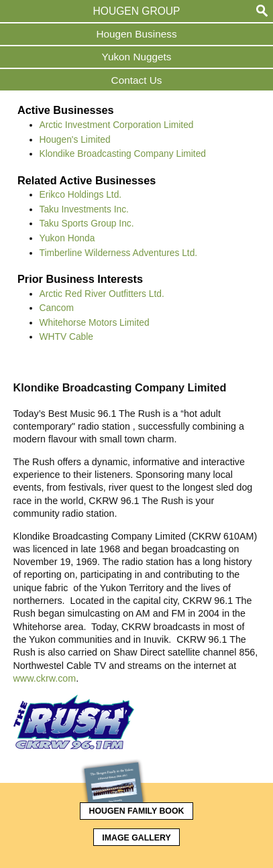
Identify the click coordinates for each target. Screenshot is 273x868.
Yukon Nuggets (137, 57)
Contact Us (137, 80)
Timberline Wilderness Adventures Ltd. (119, 253)
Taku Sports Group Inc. (87, 223)
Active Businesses (66, 110)
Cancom (57, 308)
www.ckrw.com (45, 678)
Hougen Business (136, 34)
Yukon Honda (67, 238)
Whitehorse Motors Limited (95, 322)
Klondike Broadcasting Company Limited (123, 153)
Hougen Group (137, 11)
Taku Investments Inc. (84, 209)
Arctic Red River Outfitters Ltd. (102, 294)
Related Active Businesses (87, 180)
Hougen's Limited (75, 139)
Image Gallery (136, 838)
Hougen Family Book (132, 809)
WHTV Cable (67, 336)
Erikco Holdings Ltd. (81, 194)
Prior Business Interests (80, 279)
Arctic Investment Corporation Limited (117, 125)
